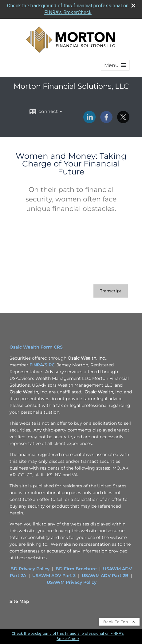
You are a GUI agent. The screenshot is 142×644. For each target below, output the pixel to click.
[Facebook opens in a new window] (106, 121)
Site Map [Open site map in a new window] (19, 601)
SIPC (50, 365)
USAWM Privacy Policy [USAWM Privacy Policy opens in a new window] (72, 582)
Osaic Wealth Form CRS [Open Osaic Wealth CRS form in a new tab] (36, 347)
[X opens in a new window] (123, 121)
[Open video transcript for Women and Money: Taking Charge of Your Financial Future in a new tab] (111, 291)
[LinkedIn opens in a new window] (89, 121)
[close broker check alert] (133, 6)
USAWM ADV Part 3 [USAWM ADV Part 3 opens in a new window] (54, 576)
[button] (115, 65)
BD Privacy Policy (30, 569)
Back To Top (119, 622)
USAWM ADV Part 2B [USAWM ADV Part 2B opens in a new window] (105, 576)
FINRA (36, 365)
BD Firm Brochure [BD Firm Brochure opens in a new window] (76, 569)
